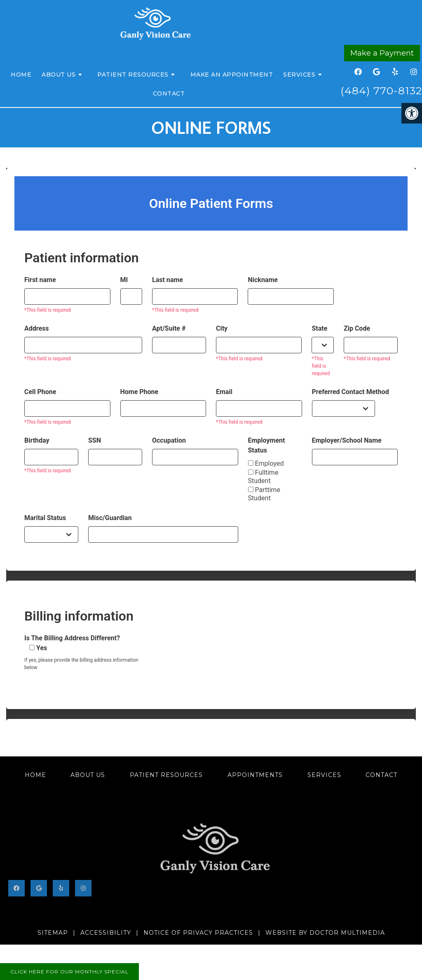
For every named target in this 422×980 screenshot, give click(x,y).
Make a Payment (382, 53)
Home (21, 75)
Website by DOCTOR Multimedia (325, 933)
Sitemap (53, 933)
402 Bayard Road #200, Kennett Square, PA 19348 (211, 919)
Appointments (255, 775)
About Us (59, 75)
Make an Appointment (232, 75)
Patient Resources (133, 75)
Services (299, 75)
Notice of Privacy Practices (198, 933)
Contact (169, 93)
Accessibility (106, 933)
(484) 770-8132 (381, 91)
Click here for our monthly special (69, 972)
